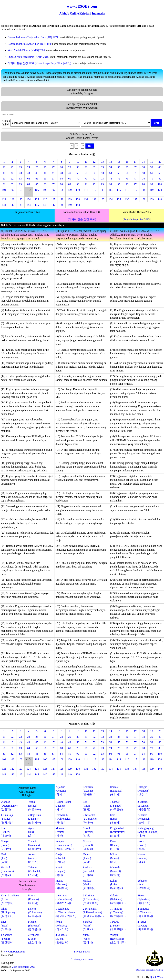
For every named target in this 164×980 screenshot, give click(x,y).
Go (90, 146)
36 (127, 167)
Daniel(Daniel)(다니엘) (115, 845)
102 (12, 190)
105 (37, 190)
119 (152, 190)
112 (94, 190)
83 (20, 184)
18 (143, 162)
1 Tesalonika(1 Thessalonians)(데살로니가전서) (66, 912)
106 (45, 190)
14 (111, 162)
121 (4, 199)
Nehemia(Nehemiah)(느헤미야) (144, 819)
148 (61, 205)
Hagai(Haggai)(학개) (60, 871)
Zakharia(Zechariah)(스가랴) (89, 871)
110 (78, 190)
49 (70, 173)
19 (152, 162)
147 (53, 205)
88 (61, 184)
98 (143, 184)
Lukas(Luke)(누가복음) (116, 884)
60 (160, 173)
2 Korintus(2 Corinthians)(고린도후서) (91, 899)
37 (135, 167)
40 (160, 167)
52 (94, 173)
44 (29, 173)
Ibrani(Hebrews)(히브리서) (62, 925)
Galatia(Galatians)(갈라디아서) (118, 899)
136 (127, 199)
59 (152, 173)
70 (78, 179)
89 (70, 184)
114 (111, 190)
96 (127, 184)
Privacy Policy (82, 952)
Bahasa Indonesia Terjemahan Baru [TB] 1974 (33, 37)
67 (53, 179)
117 (135, 190)
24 (29, 167)
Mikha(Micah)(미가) (115, 858)
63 (20, 179)
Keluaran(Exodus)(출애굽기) (89, 791)
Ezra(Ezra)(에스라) (115, 819)
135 (119, 199)
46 (45, 173)
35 (119, 167)
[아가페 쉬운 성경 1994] (82, 219)
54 (111, 173)
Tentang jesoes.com (82, 959)
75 (119, 179)
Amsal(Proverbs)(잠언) (89, 832)
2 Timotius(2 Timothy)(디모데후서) (145, 912)
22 (12, 167)
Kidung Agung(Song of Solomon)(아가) (148, 832)
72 (94, 179)
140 (160, 199)
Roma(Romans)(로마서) (33, 899)
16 (127, 162)
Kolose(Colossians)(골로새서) (35, 912)
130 (78, 199)
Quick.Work (157, 977)
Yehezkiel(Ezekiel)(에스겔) (88, 845)
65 (37, 179)
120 (160, 190)
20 (160, 162)
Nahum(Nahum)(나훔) (142, 858)
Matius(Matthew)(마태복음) (62, 884)
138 (143, 199)
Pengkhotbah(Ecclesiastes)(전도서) (118, 832)
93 (102, 184)
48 (61, 173)
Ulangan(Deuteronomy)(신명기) (9, 806)
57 (135, 173)
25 (37, 167)
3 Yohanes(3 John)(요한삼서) (62, 939)
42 (12, 173)
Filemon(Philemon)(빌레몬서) (34, 925)
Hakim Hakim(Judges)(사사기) (63, 806)
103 (20, 190)
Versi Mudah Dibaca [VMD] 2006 (26, 50)
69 (70, 179)
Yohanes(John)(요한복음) (144, 884)
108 (61, 190)
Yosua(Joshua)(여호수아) (34, 806)
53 (102, 173)
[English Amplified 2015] (137, 219)
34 (111, 167)
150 (78, 205)
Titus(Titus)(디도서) (6, 925)
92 (94, 184)
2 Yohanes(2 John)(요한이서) (34, 939)
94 (111, 184)
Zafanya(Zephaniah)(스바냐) (35, 871)
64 (29, 179)
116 (127, 190)
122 (12, 199)
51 (86, 173)
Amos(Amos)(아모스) (33, 858)
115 (119, 190)
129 (70, 199)
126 (45, 199)
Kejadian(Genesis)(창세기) (61, 791)
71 (86, 179)
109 (70, 190)
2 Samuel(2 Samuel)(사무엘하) (144, 806)
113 (102, 190)
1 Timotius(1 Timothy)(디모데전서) (118, 912)
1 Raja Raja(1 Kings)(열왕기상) (7, 819)
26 (45, 167)
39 (152, 167)
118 (143, 190)
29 (70, 167)
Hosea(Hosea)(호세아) (142, 845)
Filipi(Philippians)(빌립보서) (8, 912)
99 (152, 184)
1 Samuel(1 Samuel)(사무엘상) (116, 806)
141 (4, 205)
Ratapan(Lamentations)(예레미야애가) (64, 845)
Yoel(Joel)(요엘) (4, 858)
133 (102, 199)
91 (86, 184)
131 (86, 199)
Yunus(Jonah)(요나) (87, 858)
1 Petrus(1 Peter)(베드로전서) (118, 925)
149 (70, 205)
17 (135, 162)
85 (37, 184)
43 (20, 173)
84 (29, 184)
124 (29, 199)
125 (37, 199)
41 (4, 173)
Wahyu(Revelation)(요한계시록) (118, 939)
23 (20, 167)
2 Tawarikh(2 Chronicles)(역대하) (91, 819)
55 (119, 173)
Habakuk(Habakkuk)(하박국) (7, 871)
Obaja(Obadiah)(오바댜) (61, 858)
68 (61, 179)
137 (135, 199)
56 (127, 173)
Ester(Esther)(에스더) (6, 832)
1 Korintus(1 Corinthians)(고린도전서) (64, 899)
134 (111, 199)
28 (61, 167)
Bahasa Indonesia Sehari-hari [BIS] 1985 (30, 44)
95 (119, 184)
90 (78, 184)
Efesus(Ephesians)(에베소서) (144, 899)
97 (135, 184)
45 (37, 173)
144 (29, 205)
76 (127, 179)
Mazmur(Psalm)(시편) (60, 832)
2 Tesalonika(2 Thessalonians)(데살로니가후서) (93, 912)
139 (152, 199)
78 (143, 179)
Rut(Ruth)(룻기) (86, 806)
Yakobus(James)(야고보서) (89, 925)
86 (45, 184)
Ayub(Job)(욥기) (32, 832)
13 (102, 162)
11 (86, 162)
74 (111, 179)
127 (53, 199)
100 (160, 184)
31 (86, 167)
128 (61, 199)
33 (102, 167)
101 (4, 190)
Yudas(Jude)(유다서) (88, 939)
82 (12, 184)
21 (4, 167)
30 (78, 167)
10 (78, 162)
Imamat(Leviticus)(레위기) (116, 791)
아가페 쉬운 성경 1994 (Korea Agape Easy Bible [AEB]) (39, 63)
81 (4, 184)
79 (152, 179)
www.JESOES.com (14, 952)
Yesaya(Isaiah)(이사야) (6, 845)
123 (20, 199)
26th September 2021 (24, 967)
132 (94, 199)
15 (119, 162)
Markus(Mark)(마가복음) (89, 884)
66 (45, 179)
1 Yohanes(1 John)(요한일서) (7, 939)
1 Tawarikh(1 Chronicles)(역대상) (63, 819)
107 (53, 190)
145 (37, 205)
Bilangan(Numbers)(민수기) (143, 791)
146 (45, 205)
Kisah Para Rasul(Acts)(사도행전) (10, 899)
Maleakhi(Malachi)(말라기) (115, 871)
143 (20, 205)
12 (94, 162)
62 (12, 179)
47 (53, 173)
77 (135, 179)
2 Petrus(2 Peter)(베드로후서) (145, 925)
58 (143, 173)
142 (12, 205)
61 (4, 179)
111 (86, 190)
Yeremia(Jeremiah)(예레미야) (34, 845)
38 (143, 167)
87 (53, 184)
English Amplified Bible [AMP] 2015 (28, 57)
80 (160, 179)
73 (102, 179)
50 (78, 173)
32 (94, 167)
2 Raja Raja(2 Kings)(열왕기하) (34, 819)
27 (53, 167)
